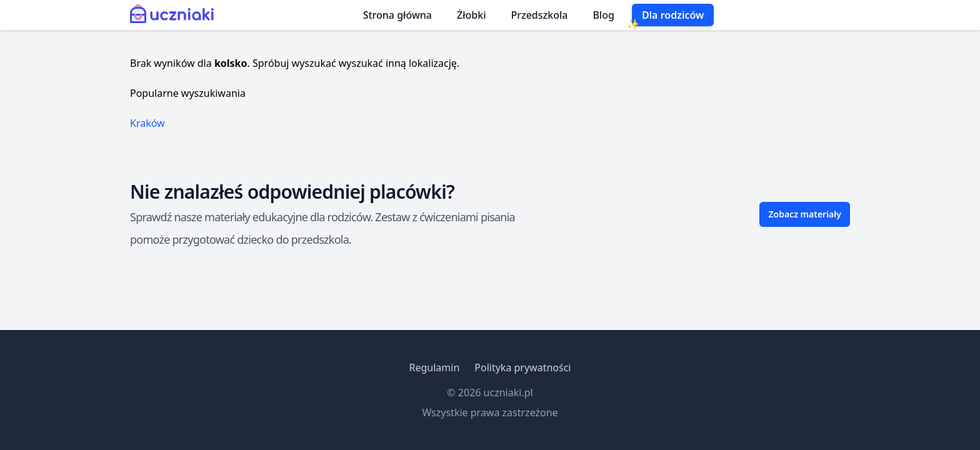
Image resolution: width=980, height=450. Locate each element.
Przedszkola (540, 15)
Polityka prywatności (522, 367)
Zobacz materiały (805, 214)
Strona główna (397, 15)
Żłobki (472, 15)
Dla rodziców (673, 15)
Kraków (147, 123)
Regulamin (434, 367)
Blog (603, 15)
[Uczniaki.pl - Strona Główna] (175, 15)
